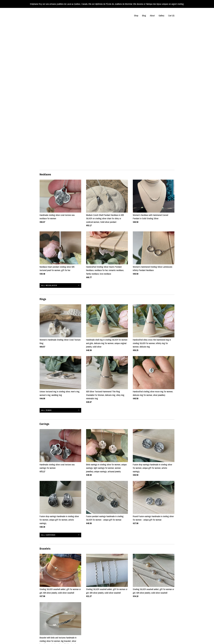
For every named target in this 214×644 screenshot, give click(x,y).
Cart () (171, 16)
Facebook (90, 615)
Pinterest (90, 622)
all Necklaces (49, 142)
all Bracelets (49, 513)
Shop (136, 16)
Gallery (161, 16)
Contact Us (44, 634)
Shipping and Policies (48, 630)
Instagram (90, 619)
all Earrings (48, 391)
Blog (144, 16)
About (152, 16)
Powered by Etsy (166, 622)
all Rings (46, 267)
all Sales (47, 586)
